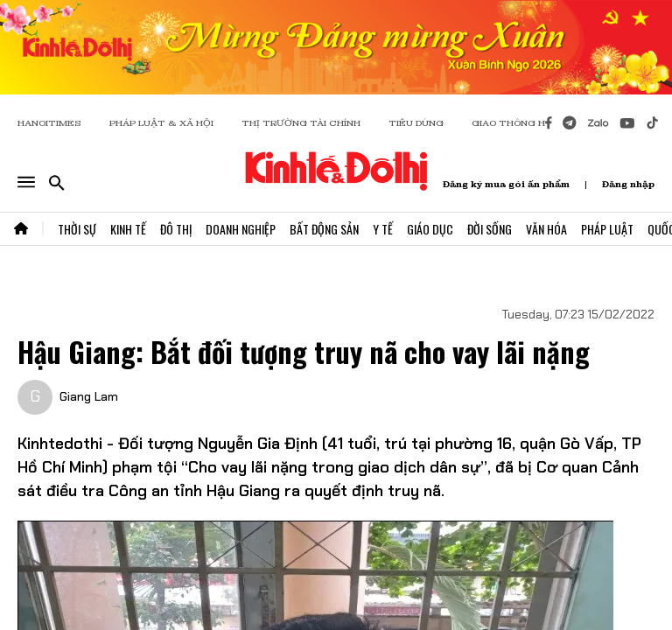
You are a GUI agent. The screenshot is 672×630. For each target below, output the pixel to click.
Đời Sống (490, 229)
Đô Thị (176, 229)
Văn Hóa (546, 229)
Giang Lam (89, 396)
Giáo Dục (430, 229)
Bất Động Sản (324, 229)
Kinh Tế (128, 229)
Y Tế (383, 229)
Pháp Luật (607, 229)
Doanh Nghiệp (241, 229)
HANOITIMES (49, 123)
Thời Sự (77, 229)
